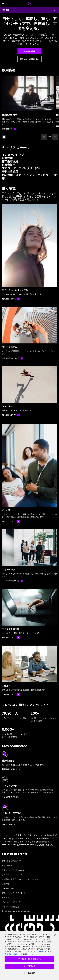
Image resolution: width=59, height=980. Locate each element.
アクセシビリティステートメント (15, 893)
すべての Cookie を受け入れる (29, 959)
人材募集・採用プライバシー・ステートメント (20, 879)
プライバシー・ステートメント (14, 875)
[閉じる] (55, 935)
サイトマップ (7, 897)
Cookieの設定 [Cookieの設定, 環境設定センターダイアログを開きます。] (29, 973)
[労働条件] (29, 664)
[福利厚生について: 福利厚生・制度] (11, 638)
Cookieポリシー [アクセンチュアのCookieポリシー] (42, 951)
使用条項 (5, 884)
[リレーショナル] (29, 325)
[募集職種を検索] (29, 51)
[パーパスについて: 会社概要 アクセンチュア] (11, 521)
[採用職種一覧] (9, 129)
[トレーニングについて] (13, 581)
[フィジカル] (29, 385)
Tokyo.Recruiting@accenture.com (18, 845)
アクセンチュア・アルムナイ (13, 870)
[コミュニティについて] (13, 358)
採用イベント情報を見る (11, 906)
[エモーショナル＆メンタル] (29, 245)
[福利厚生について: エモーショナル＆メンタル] (11, 299)
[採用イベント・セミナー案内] (29, 59)
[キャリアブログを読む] (12, 797)
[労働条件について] (11, 694)
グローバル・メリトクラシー (13, 902)
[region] (29, 955)
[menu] (3, 3)
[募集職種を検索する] (11, 769)
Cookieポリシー (8, 888)
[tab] (29, 155)
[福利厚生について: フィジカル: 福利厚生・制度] (11, 415)
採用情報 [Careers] (5, 10)
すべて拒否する (30, 966)
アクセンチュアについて (11, 861)
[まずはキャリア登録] (9, 824)
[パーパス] (29, 465)
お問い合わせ (7, 865)
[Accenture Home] (30, 3)
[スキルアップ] (29, 548)
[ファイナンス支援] (29, 607)
